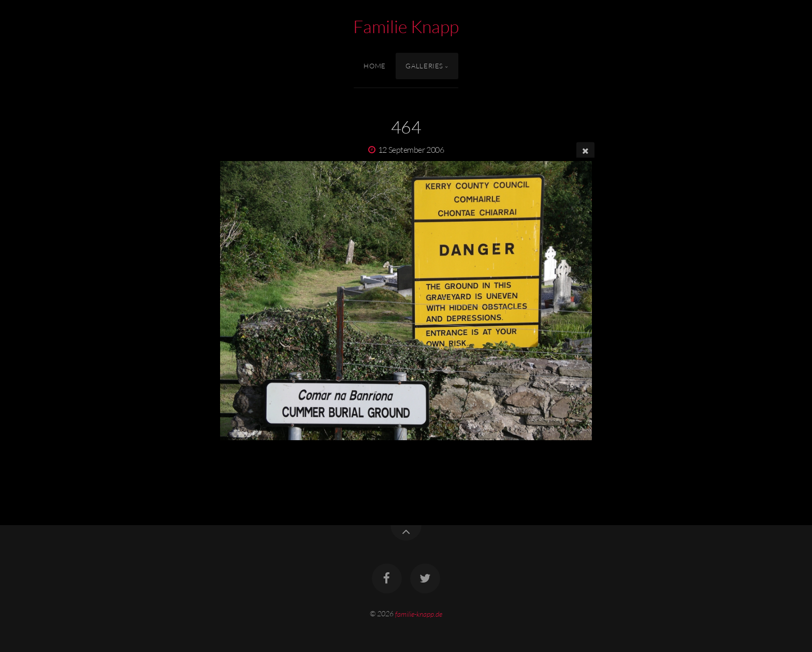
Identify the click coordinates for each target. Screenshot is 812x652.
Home (375, 66)
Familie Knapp (406, 26)
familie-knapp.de (419, 613)
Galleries (424, 66)
